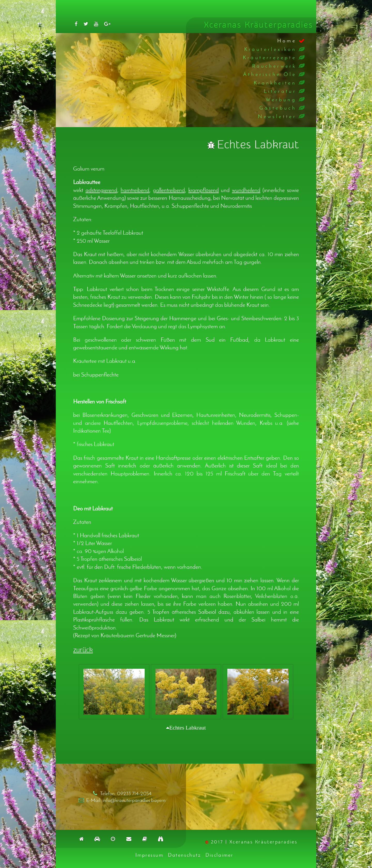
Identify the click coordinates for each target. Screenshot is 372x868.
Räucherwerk (274, 66)
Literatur (280, 91)
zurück (83, 650)
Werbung (281, 99)
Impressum (149, 855)
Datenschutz (184, 855)
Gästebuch (278, 108)
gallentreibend (169, 190)
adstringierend (101, 190)
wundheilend (246, 190)
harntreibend (135, 190)
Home (287, 40)
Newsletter (277, 116)
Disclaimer (219, 855)
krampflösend (204, 190)
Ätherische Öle (270, 74)
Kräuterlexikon (270, 49)
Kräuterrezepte (270, 57)
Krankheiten (275, 83)
